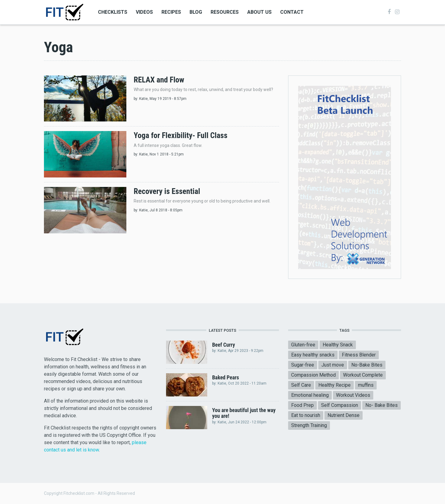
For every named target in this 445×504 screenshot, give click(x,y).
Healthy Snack (338, 345)
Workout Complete (363, 375)
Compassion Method (313, 375)
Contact (292, 12)
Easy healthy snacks (313, 355)
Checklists (113, 12)
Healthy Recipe (335, 385)
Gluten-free (303, 345)
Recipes (171, 12)
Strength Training (309, 425)
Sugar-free (303, 365)
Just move (333, 365)
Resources (225, 12)
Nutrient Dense (344, 415)
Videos (144, 12)
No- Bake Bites (382, 405)
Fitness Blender (359, 355)
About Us (259, 12)
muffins (366, 385)
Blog (196, 12)
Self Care (301, 385)
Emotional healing (310, 395)
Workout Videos (353, 395)
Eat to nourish (306, 415)
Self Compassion (340, 405)
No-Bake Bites (367, 365)
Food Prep (302, 405)
